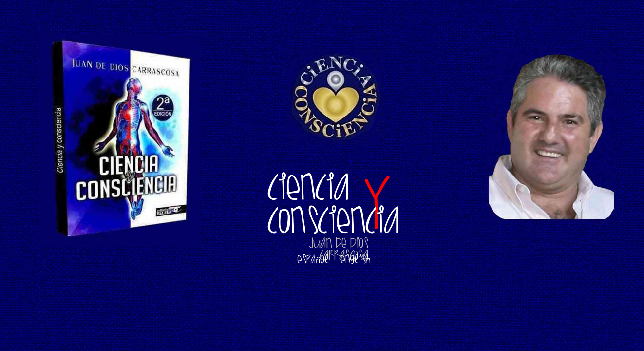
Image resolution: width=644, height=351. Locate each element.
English (356, 259)
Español (313, 259)
